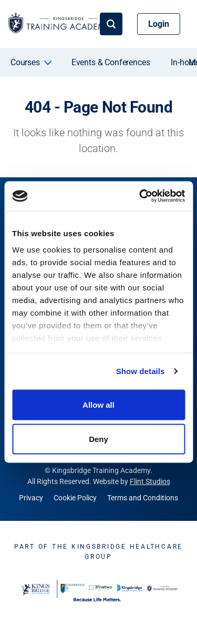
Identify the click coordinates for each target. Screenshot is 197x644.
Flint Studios (150, 481)
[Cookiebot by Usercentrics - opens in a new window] (140, 196)
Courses (25, 62)
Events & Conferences (111, 62)
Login (159, 24)
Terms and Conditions (143, 498)
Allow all (98, 404)
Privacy (31, 498)
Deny (98, 439)
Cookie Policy (75, 498)
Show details (141, 371)
